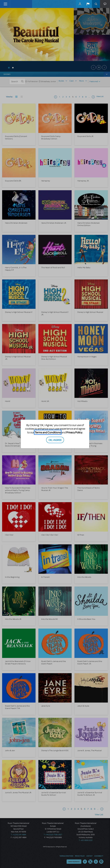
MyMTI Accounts (80, 4)
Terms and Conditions (48, 432)
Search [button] (96, 4)
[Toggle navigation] (5, 4)
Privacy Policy (74, 432)
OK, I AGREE (55, 440)
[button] (88, 4)
